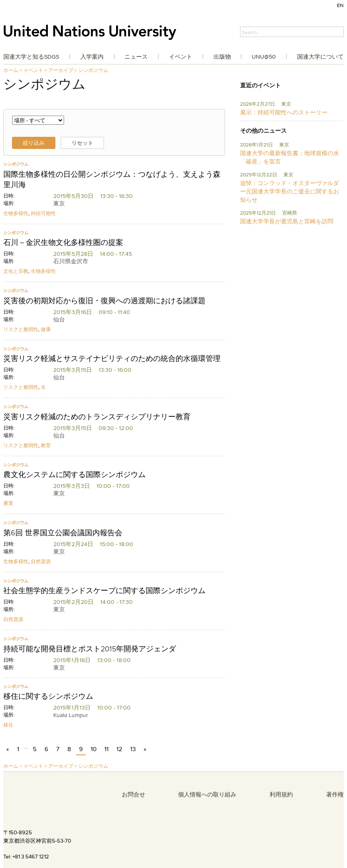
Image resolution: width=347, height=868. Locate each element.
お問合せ (134, 794)
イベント (181, 57)
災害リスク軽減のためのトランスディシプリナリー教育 (97, 417)
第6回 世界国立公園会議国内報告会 (63, 533)
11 (107, 749)
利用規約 (281, 794)
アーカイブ (61, 70)
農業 (8, 503)
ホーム (11, 70)
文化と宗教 (16, 271)
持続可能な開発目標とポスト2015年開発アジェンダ (90, 649)
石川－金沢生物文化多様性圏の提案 (63, 242)
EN (340, 5)
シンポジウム (93, 70)
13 (133, 749)
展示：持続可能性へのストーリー (284, 112)
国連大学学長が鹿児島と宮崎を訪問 (287, 221)
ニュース (136, 57)
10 (94, 749)
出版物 (222, 57)
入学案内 (92, 57)
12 (119, 749)
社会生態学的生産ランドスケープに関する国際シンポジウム (104, 591)
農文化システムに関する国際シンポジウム (74, 475)
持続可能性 (43, 213)
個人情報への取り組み (207, 794)
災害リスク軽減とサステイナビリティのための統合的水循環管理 (112, 359)
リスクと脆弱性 (21, 329)
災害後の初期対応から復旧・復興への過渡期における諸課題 (104, 301)
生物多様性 (16, 213)
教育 (46, 445)
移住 (8, 725)
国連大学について (320, 57)
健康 (46, 329)
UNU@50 (264, 57)
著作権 (335, 794)
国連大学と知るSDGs (31, 57)
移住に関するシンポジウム (48, 696)
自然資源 (41, 561)
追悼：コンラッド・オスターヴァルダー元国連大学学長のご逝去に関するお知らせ (290, 191)
